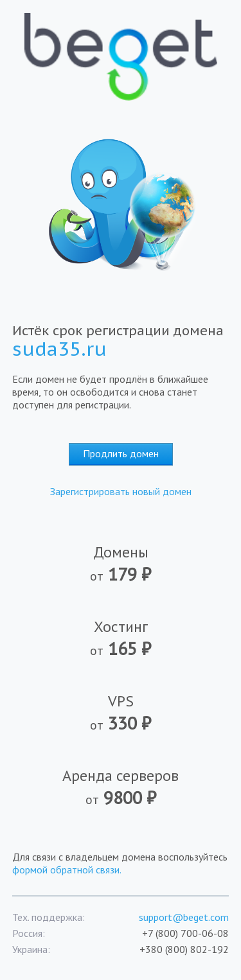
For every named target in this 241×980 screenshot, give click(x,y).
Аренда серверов (121, 787)
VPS (121, 713)
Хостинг (121, 638)
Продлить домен (121, 453)
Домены (121, 564)
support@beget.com (184, 917)
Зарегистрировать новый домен (121, 491)
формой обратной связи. (67, 870)
